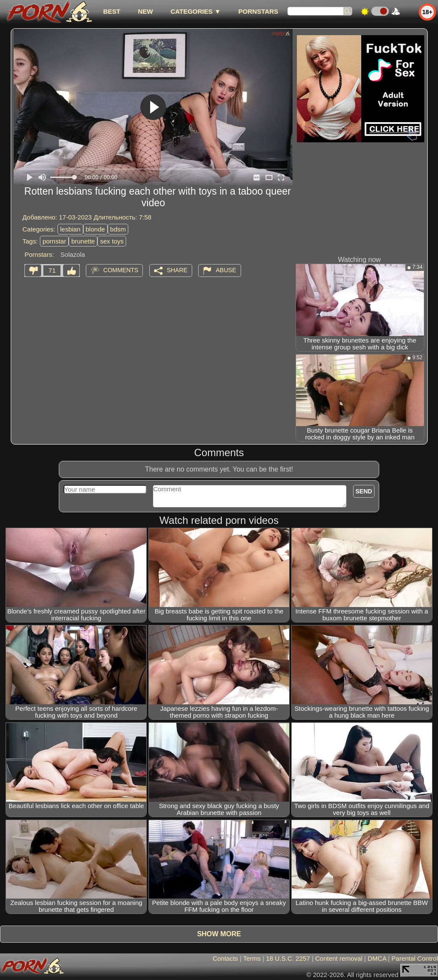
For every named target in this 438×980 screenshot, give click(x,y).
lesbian (70, 229)
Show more (219, 934)
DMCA (377, 958)
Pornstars (258, 11)
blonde (95, 229)
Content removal (339, 958)
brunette (83, 241)
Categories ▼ (195, 11)
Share (177, 270)
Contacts (225, 958)
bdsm (118, 229)
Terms (252, 958)
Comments (121, 270)
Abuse (226, 270)
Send (364, 491)
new (145, 11)
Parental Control (415, 958)
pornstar (54, 241)
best (112, 11)
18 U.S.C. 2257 (288, 958)
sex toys (112, 241)
